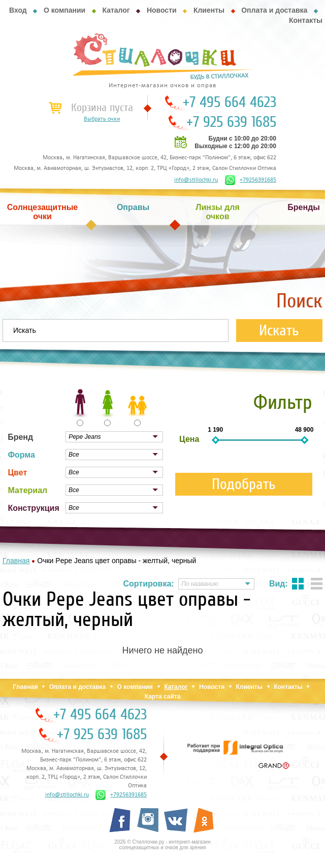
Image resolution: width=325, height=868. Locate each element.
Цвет (17, 473)
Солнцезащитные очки (43, 212)
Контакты (306, 20)
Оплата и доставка (274, 10)
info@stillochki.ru (196, 180)
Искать (279, 331)
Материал (27, 490)
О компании (64, 10)
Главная (26, 687)
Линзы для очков (217, 212)
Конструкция (33, 508)
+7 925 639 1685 (231, 122)
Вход (18, 10)
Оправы (133, 207)
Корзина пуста (102, 108)
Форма (21, 455)
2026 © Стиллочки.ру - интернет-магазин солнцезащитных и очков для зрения (162, 845)
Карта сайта (163, 697)
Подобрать (244, 484)
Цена (189, 439)
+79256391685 (251, 180)
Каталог (116, 10)
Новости (162, 10)
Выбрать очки (102, 119)
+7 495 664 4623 (230, 102)
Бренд (20, 437)
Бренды (304, 207)
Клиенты (209, 10)
